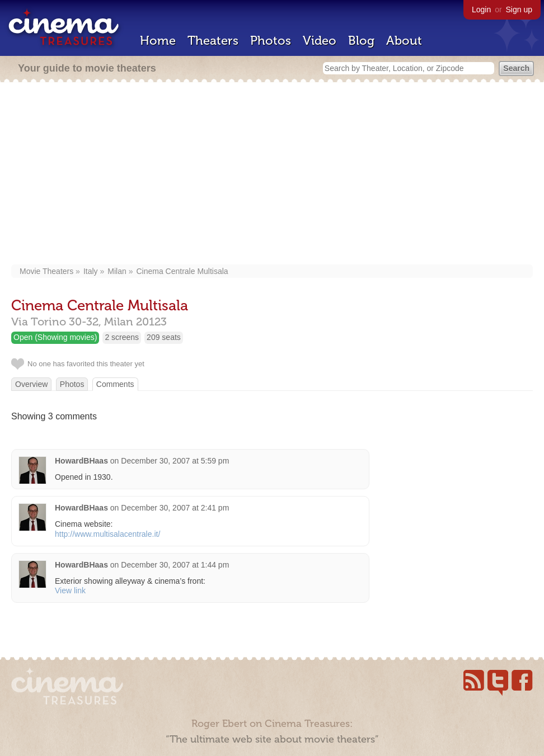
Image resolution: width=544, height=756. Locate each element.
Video (320, 41)
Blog (361, 41)
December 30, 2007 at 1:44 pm (175, 565)
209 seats (164, 337)
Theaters (213, 41)
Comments (115, 384)
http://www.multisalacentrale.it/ (107, 534)
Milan (117, 271)
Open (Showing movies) (55, 337)
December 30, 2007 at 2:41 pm (175, 508)
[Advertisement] (272, 174)
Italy (91, 271)
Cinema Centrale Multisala (182, 271)
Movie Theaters (46, 271)
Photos (271, 41)
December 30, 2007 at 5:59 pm (175, 461)
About (404, 41)
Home (158, 41)
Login (481, 10)
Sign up (519, 10)
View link (70, 590)
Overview (31, 384)
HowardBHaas (81, 461)
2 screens (122, 337)
